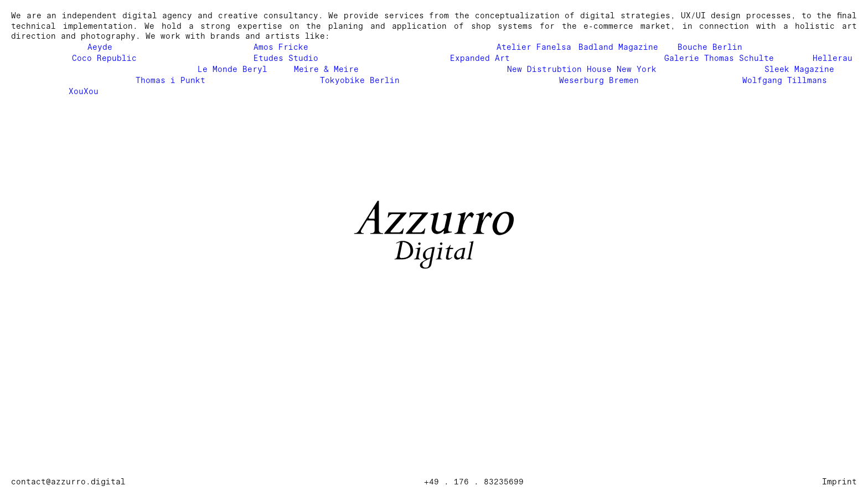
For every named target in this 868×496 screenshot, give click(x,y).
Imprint (839, 482)
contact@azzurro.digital (68, 482)
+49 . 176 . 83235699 (474, 482)
